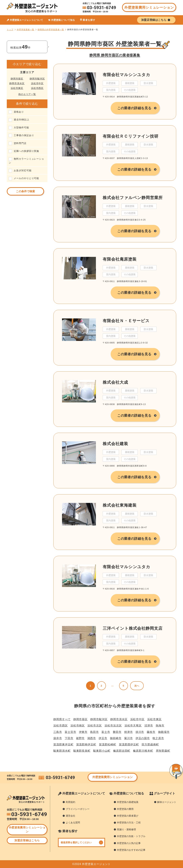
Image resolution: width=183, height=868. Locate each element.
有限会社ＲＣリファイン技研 (131, 136)
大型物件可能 (21, 128)
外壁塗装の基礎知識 (128, 802)
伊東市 (83, 732)
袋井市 (58, 738)
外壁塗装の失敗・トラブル (131, 836)
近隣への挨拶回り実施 (26, 151)
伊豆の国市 (143, 738)
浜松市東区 (17, 88)
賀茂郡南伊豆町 (86, 744)
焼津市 (129, 732)
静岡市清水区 (17, 83)
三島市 (58, 732)
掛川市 (140, 732)
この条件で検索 (25, 191)
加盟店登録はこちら (27, 840)
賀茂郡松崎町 (108, 744)
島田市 (94, 732)
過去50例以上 (22, 120)
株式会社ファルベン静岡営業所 (133, 198)
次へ (137, 686)
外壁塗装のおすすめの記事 (131, 850)
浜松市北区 (95, 726)
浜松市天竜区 (133, 726)
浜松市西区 (37, 88)
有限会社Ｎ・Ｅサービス (126, 321)
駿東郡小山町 (102, 751)
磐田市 (117, 732)
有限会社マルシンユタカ (126, 75)
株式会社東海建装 (120, 505)
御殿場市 (164, 732)
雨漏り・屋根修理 (126, 829)
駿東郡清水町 (62, 751)
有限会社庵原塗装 (120, 259)
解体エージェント (167, 802)
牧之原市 (158, 738)
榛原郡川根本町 (143, 751)
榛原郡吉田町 (122, 751)
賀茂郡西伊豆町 (129, 744)
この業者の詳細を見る (134, 108)
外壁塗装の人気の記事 (129, 843)
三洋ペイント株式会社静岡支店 (133, 628)
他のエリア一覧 (27, 94)
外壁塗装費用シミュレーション (149, 7)
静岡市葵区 (17, 79)
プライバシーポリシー (78, 809)
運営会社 (70, 816)
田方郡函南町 (150, 744)
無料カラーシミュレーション (26, 161)
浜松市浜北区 (113, 726)
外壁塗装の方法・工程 (129, 823)
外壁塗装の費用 (125, 809)
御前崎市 (116, 738)
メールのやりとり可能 (26, 178)
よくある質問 (73, 823)
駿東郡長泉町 (82, 751)
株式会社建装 (115, 444)
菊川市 (129, 738)
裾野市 (80, 738)
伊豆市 (103, 738)
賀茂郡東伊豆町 (63, 744)
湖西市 (92, 738)
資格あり (19, 112)
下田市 (69, 738)
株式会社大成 (115, 382)
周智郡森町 (163, 751)
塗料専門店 (20, 143)
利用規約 (70, 802)
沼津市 (149, 726)
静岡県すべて (62, 719)
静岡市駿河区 (37, 79)
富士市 (106, 732)
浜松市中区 (37, 83)
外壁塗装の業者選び (128, 816)
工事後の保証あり (24, 135)
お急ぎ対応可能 (23, 170)
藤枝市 (151, 732)
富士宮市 (70, 732)
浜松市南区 (78, 726)
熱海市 (160, 726)
